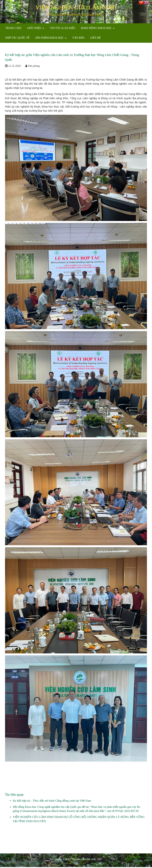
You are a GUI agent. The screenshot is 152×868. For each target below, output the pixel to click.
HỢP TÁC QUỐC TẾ (17, 38)
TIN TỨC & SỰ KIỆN (63, 28)
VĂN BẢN (78, 38)
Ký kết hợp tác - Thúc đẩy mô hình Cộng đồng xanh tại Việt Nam (52, 801)
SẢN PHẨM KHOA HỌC (51, 38)
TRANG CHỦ (13, 28)
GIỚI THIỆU (36, 28)
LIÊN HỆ (96, 38)
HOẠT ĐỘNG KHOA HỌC (98, 28)
